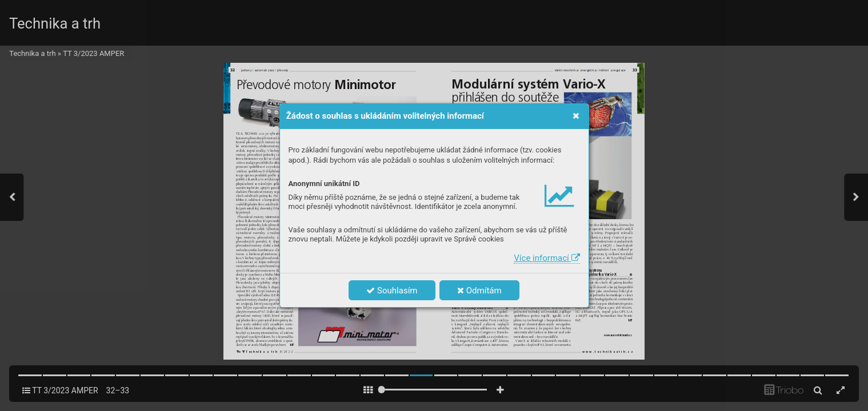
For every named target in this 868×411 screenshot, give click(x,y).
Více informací (547, 258)
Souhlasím (392, 291)
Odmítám (479, 291)
